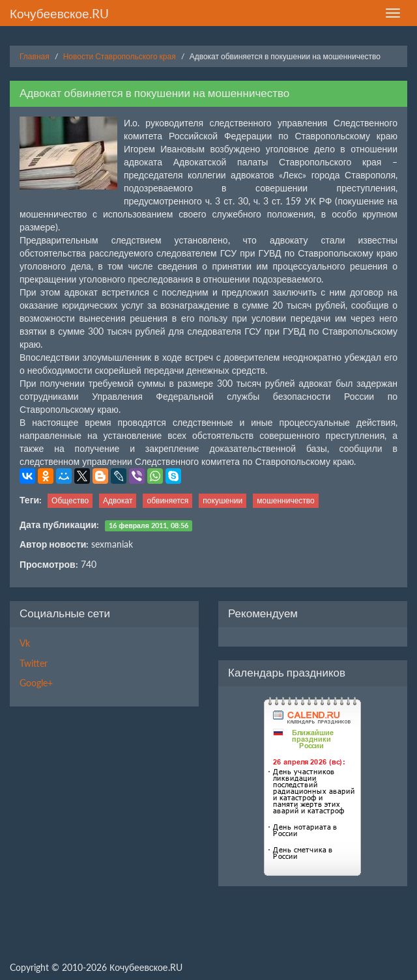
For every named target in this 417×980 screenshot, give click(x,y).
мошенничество (286, 500)
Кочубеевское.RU (59, 13)
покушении (223, 500)
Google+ (36, 683)
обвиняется (167, 500)
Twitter (34, 663)
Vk (25, 643)
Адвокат (118, 500)
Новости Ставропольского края (120, 56)
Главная (35, 56)
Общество (70, 500)
